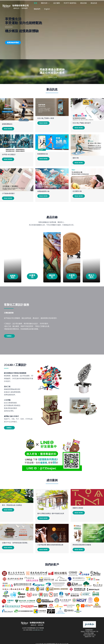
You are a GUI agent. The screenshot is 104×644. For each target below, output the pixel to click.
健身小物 (76, 159)
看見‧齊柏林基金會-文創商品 (12, 506)
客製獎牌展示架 (43, 155)
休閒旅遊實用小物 (43, 192)
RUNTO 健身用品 (63, 3)
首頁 (34, 3)
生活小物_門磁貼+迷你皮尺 (82, 124)
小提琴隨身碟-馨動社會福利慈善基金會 (50, 546)
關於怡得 (42, 3)
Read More (8, 130)
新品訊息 (83, 3)
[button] (45, 3)
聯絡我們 (91, 3)
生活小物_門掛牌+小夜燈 (46, 119)
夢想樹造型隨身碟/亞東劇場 (82, 546)
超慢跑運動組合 (7, 125)
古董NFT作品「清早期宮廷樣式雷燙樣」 (15, 544)
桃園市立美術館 (78, 509)
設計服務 (52, 3)
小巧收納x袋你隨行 (8, 194)
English (36, 9)
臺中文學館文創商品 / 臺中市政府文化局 (51, 514)
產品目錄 (75, 3)
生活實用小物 (77, 192)
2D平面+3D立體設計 (9, 155)
